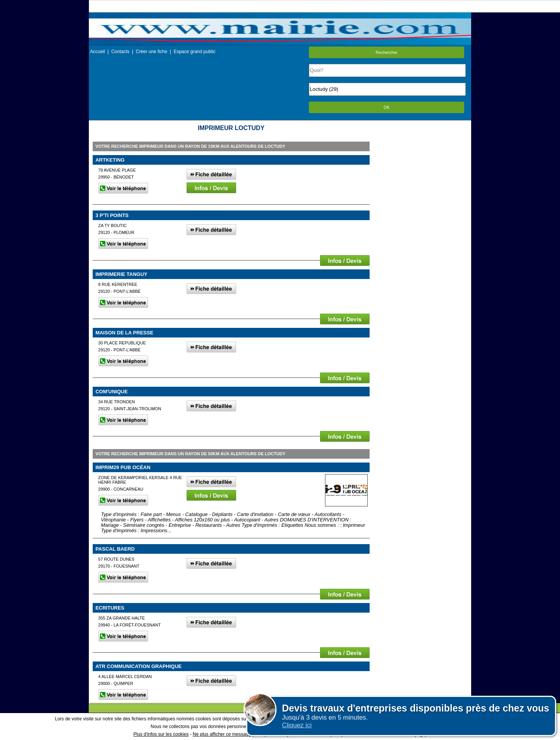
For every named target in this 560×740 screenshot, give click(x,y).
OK (387, 107)
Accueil (97, 52)
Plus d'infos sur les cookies (161, 734)
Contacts (120, 52)
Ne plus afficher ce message (222, 734)
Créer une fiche (152, 52)
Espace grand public (194, 52)
